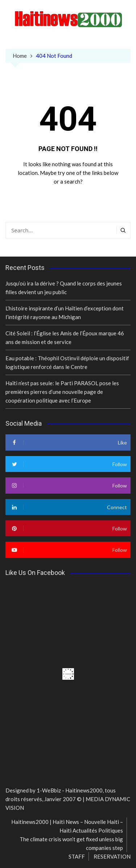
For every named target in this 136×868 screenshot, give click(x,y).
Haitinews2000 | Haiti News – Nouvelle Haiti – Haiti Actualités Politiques (67, 826)
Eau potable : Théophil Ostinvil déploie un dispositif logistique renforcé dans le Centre (67, 362)
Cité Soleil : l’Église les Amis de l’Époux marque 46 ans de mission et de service (65, 338)
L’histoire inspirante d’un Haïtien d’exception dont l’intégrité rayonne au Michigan (65, 313)
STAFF (77, 856)
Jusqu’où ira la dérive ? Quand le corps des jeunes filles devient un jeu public (64, 288)
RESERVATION (112, 856)
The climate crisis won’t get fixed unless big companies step (71, 843)
